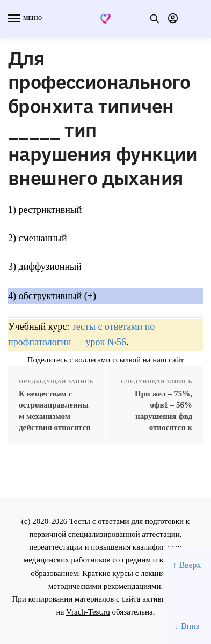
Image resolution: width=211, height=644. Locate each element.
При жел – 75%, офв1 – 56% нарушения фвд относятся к (163, 410)
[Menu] (24, 19)
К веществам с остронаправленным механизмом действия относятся (54, 410)
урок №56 (105, 342)
